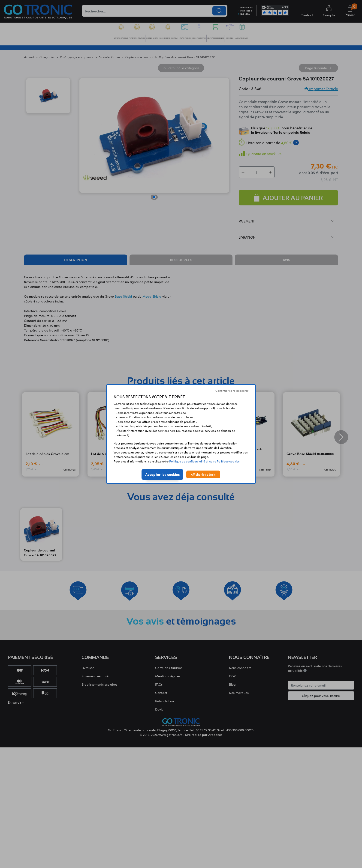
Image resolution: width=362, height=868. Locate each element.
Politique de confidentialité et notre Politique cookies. (205, 461)
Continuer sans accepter (232, 390)
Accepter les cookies (162, 474)
